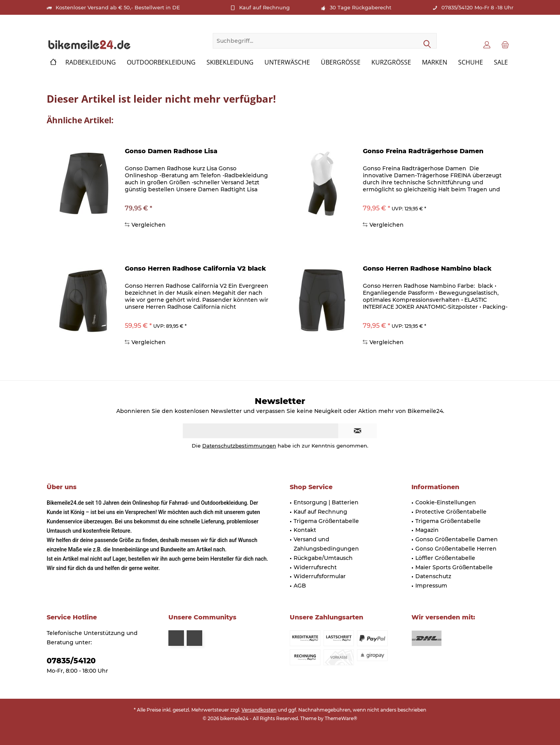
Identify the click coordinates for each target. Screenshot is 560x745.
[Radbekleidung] (91, 62)
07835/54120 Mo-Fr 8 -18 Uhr (477, 7)
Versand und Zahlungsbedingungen (326, 544)
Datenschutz (433, 576)
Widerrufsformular (320, 576)
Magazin (427, 530)
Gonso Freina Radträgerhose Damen (423, 151)
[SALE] (501, 62)
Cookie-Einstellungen (446, 502)
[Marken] (435, 62)
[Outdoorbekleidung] (161, 62)
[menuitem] (505, 44)
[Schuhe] (471, 62)
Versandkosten (259, 710)
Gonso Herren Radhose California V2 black (195, 268)
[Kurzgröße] (391, 62)
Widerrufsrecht (315, 567)
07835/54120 (71, 661)
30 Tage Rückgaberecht (360, 7)
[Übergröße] (341, 62)
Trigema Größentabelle (326, 521)
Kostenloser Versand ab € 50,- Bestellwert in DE (118, 7)
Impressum (431, 586)
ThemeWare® (341, 718)
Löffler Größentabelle (445, 558)
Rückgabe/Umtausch (323, 558)
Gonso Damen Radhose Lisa (171, 151)
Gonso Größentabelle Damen (457, 539)
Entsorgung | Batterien (326, 502)
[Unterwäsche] (287, 62)
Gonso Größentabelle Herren (456, 549)
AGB (300, 586)
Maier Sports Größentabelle (454, 567)
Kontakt (305, 530)
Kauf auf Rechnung (264, 7)
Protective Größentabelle (451, 512)
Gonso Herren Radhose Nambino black (427, 268)
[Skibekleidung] (230, 62)
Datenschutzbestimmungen (239, 446)
